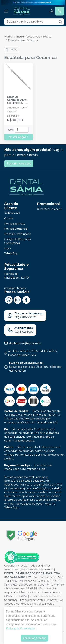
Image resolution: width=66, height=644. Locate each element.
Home (8, 37)
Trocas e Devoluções (18, 234)
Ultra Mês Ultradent (49, 209)
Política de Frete (15, 224)
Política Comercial (16, 229)
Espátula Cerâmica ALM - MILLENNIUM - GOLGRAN (17, 100)
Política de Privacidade (20, 628)
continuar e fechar (34, 638)
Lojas (7, 248)
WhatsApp (11, 253)
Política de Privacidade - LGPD (16, 276)
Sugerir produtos (19, 164)
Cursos (9, 218)
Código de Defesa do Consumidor (18, 241)
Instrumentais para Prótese (34, 37)
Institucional (12, 213)
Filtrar (12, 49)
